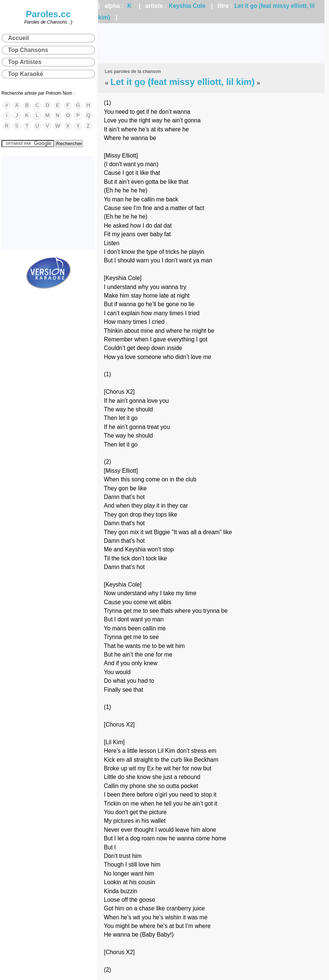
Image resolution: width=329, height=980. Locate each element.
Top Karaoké (26, 74)
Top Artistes (25, 62)
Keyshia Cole (187, 6)
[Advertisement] (211, 43)
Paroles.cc (48, 14)
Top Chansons (28, 50)
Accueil (19, 38)
